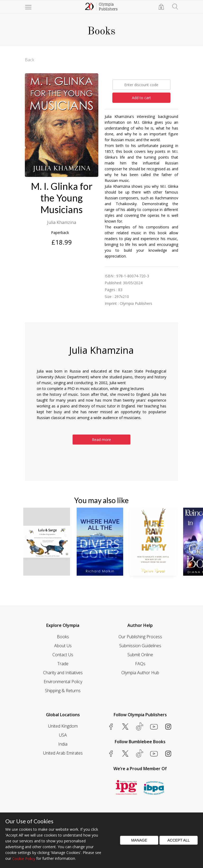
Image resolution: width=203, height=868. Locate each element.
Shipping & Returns (63, 691)
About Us (63, 646)
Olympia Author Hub (140, 673)
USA (63, 735)
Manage (139, 840)
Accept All (179, 840)
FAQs (140, 664)
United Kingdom (63, 726)
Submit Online (140, 655)
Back (30, 60)
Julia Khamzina (62, 222)
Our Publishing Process (140, 637)
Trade (63, 664)
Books (63, 637)
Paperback (60, 233)
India (63, 744)
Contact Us (63, 655)
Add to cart (141, 98)
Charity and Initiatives (63, 673)
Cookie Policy (24, 859)
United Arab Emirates (63, 753)
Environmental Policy (63, 682)
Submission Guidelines (140, 646)
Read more (101, 440)
